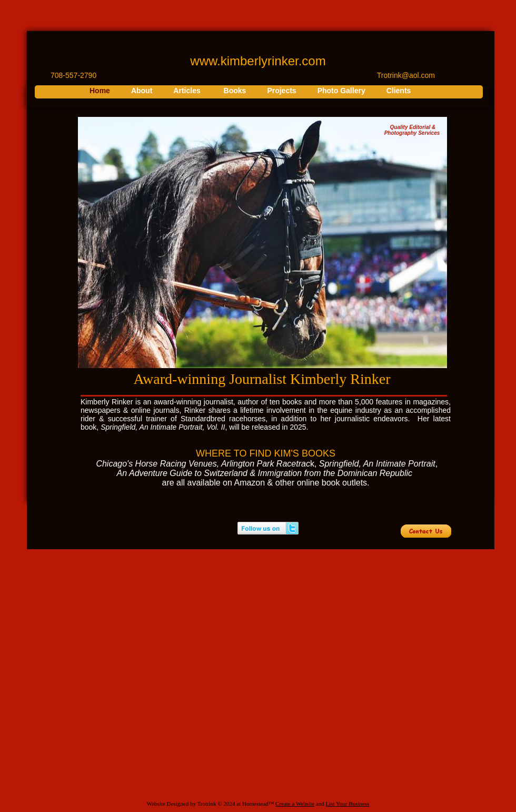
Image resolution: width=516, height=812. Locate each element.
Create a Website (295, 804)
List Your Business (347, 804)
